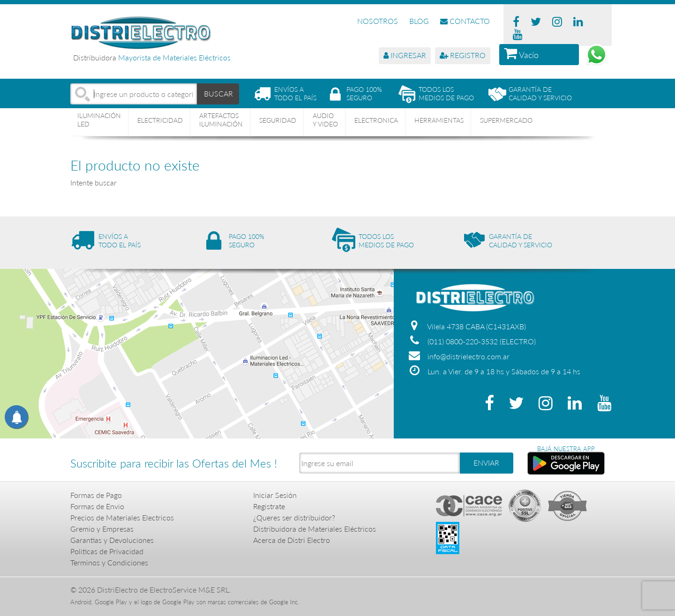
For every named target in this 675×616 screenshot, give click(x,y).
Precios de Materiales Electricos (122, 517)
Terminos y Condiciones (109, 562)
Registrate (269, 506)
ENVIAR (486, 463)
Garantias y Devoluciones (112, 540)
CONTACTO (465, 21)
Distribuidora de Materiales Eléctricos (315, 529)
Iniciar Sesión (275, 495)
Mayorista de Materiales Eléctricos (174, 57)
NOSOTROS (378, 21)
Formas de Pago (96, 495)
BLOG (419, 21)
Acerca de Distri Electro (292, 540)
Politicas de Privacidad (107, 551)
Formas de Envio (97, 506)
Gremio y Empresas (102, 529)
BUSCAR (218, 93)
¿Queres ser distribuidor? (294, 517)
